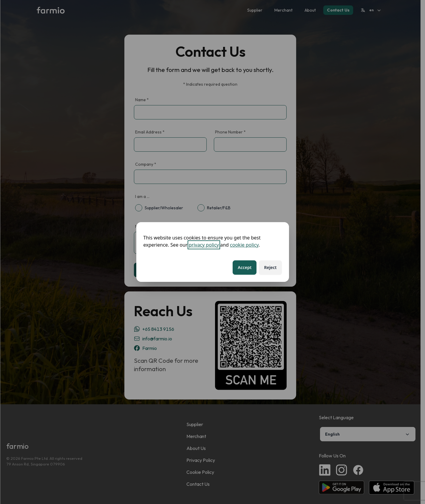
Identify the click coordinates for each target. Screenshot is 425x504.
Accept (245, 267)
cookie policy (244, 245)
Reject (270, 267)
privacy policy (204, 245)
